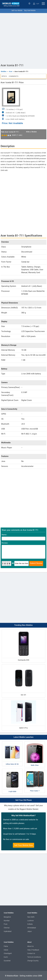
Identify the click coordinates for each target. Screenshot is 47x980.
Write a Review (31, 132)
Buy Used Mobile (30, 11)
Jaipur (30, 931)
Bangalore (7, 917)
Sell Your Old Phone (24, 800)
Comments (14, 76)
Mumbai (7, 921)
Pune (6, 924)
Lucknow (31, 921)
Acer (11, 72)
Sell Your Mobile (17, 11)
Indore (6, 950)
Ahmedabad (32, 928)
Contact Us (31, 953)
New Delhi (31, 917)
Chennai (7, 928)
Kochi (6, 957)
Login (36, 4)
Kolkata (30, 924)
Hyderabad (8, 931)
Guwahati (7, 961)
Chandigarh (8, 953)
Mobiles (4, 72)
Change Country (33, 961)
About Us (30, 946)
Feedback (36, 950)
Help (29, 950)
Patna (6, 946)
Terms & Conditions (34, 957)
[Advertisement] (23, 38)
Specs (4, 76)
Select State (29, 4)
